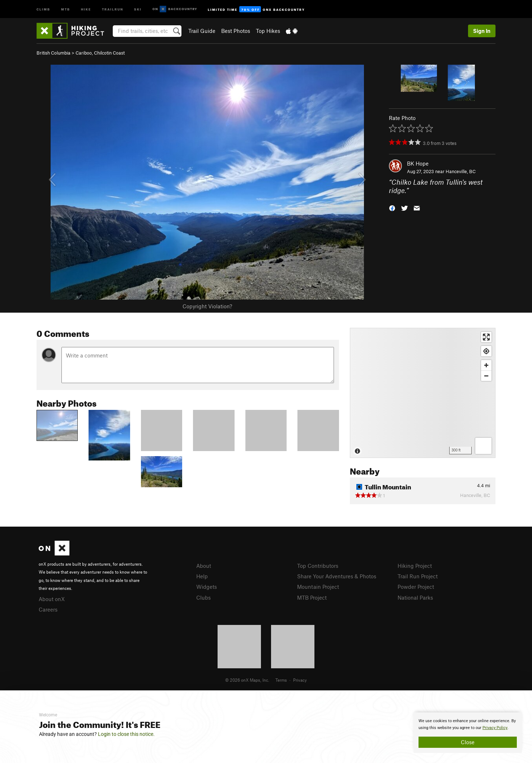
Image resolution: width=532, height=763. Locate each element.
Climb (43, 9)
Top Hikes (268, 31)
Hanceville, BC (461, 171)
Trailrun (113, 9)
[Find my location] (486, 351)
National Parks (415, 597)
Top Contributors (318, 566)
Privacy (300, 680)
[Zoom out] (486, 376)
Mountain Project (318, 587)
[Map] (423, 393)
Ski (138, 9)
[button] (392, 207)
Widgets (207, 587)
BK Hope (418, 163)
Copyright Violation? (207, 306)
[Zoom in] (486, 365)
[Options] (483, 446)
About (204, 566)
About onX (52, 599)
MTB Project (312, 597)
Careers (48, 609)
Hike (86, 9)
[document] (468, 733)
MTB (66, 9)
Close (468, 742)
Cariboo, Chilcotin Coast (100, 53)
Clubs (203, 597)
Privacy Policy (495, 728)
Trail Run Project (418, 576)
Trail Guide (202, 31)
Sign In (482, 31)
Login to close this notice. (126, 734)
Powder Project (416, 587)
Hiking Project (415, 566)
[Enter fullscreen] (486, 337)
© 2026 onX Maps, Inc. (247, 680)
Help (202, 576)
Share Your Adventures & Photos (337, 576)
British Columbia (53, 53)
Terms (281, 680)
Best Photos (236, 31)
